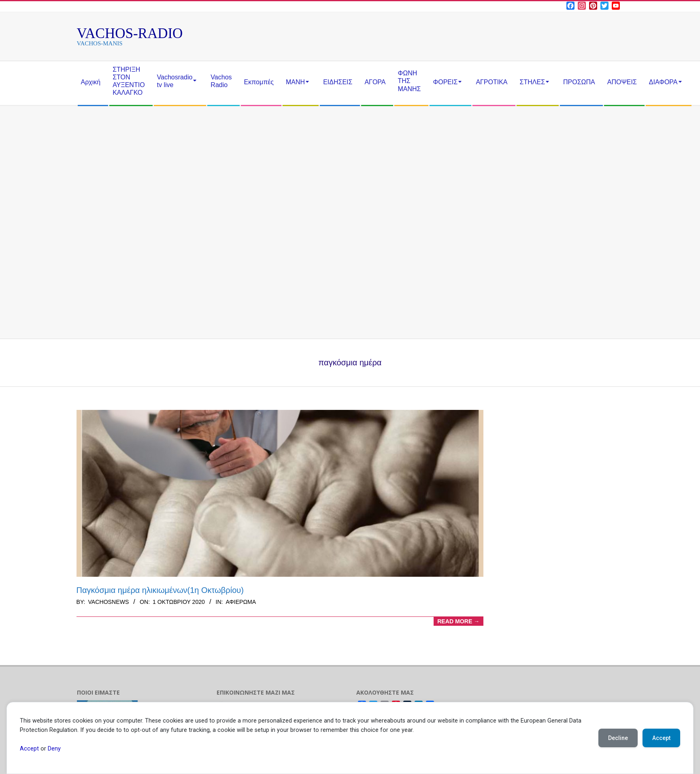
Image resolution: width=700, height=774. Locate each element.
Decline (618, 738)
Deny (54, 749)
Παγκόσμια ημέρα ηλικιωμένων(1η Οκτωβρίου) (160, 590)
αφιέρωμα (241, 602)
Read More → (458, 621)
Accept (29, 749)
